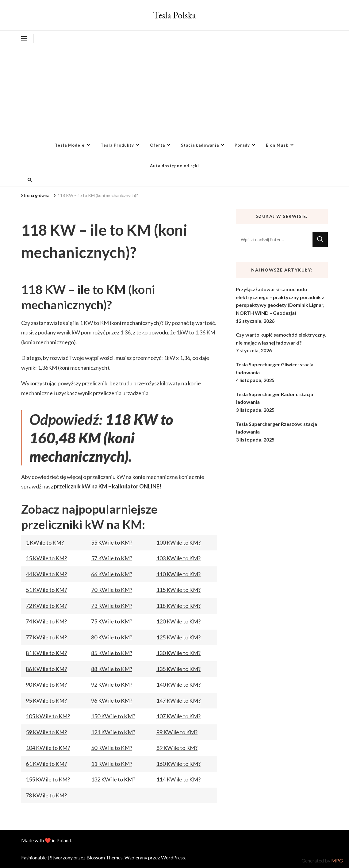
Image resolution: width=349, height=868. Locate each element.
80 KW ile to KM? (112, 637)
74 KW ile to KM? (46, 621)
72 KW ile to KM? (46, 606)
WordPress (173, 857)
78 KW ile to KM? (46, 795)
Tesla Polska (174, 15)
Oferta (157, 145)
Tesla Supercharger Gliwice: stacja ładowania (275, 368)
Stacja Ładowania (200, 145)
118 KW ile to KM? (178, 606)
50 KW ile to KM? (112, 748)
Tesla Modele (70, 145)
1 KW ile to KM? (45, 542)
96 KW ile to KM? (112, 700)
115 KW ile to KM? (178, 590)
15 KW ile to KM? (46, 558)
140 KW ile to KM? (178, 685)
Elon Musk (277, 145)
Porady (242, 145)
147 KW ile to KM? (178, 700)
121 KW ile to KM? (113, 732)
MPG (337, 860)
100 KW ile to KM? (178, 542)
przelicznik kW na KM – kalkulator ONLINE (107, 486)
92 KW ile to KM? (112, 685)
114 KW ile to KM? (178, 779)
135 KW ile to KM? (178, 669)
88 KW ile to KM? (112, 669)
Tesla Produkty (117, 145)
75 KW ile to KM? (112, 621)
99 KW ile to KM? (177, 732)
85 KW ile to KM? (112, 653)
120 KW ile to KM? (178, 621)
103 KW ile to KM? (178, 558)
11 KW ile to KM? (112, 764)
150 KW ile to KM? (113, 716)
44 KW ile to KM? (46, 574)
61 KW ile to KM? (46, 764)
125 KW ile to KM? (178, 637)
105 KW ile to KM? (48, 716)
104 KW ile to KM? (48, 748)
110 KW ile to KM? (178, 574)
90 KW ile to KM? (46, 685)
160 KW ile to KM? (178, 764)
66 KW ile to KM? (112, 574)
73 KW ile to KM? (112, 606)
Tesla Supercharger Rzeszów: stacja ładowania (276, 428)
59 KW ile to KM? (46, 732)
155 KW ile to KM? (48, 779)
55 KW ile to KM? (112, 542)
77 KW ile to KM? (46, 637)
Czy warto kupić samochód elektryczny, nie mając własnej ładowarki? (281, 339)
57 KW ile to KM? (112, 558)
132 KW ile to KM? (113, 779)
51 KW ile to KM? (46, 590)
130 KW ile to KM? (178, 653)
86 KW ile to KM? (46, 669)
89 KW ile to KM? (177, 748)
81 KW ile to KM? (46, 653)
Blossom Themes (105, 857)
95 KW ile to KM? (46, 700)
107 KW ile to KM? (178, 716)
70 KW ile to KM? (112, 590)
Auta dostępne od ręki (174, 166)
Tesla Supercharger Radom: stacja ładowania (274, 398)
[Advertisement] (174, 89)
